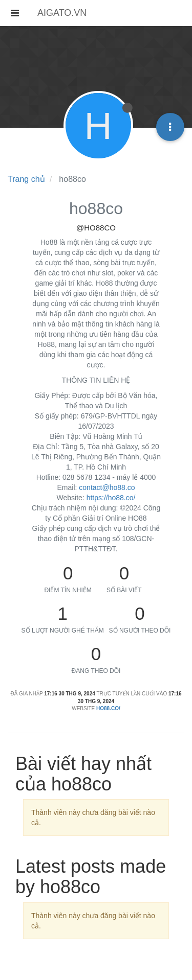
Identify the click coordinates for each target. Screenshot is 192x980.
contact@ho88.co (107, 487)
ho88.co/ (108, 708)
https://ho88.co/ (111, 498)
